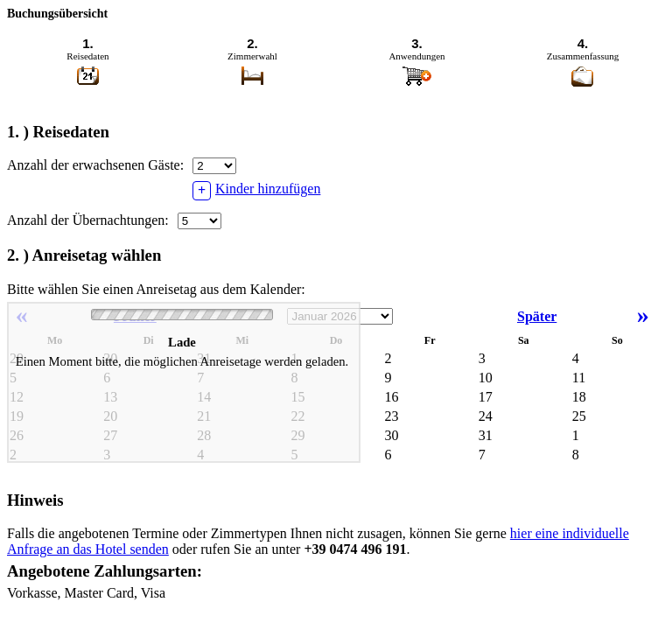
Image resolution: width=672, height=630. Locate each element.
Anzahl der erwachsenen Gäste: (95, 165)
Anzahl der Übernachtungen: (88, 220)
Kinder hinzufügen (256, 190)
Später (588, 317)
